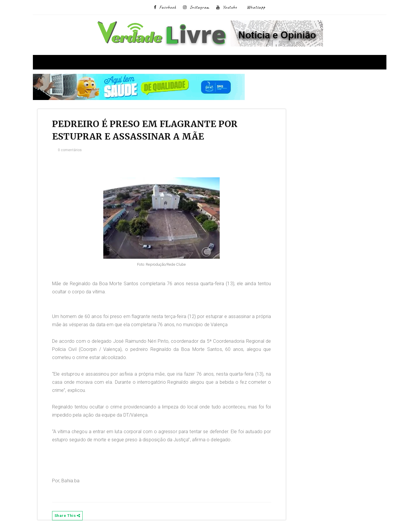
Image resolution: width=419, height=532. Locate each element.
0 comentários (70, 150)
